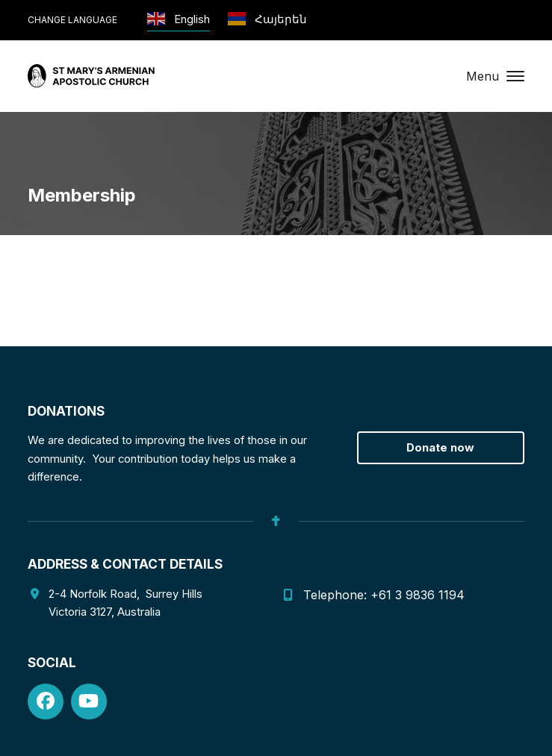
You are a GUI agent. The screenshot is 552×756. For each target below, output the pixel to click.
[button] (495, 76)
